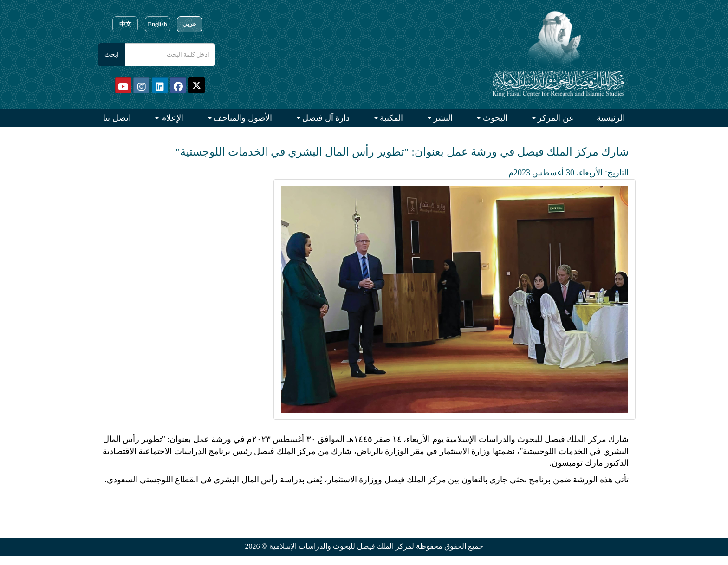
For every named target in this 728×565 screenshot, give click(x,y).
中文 (125, 24)
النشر (442, 118)
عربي (189, 24)
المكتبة (391, 118)
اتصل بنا (117, 118)
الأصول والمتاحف (242, 118)
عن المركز (555, 118)
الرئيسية (611, 118)
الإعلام (171, 118)
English (157, 24)
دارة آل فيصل (325, 118)
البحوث (494, 118)
